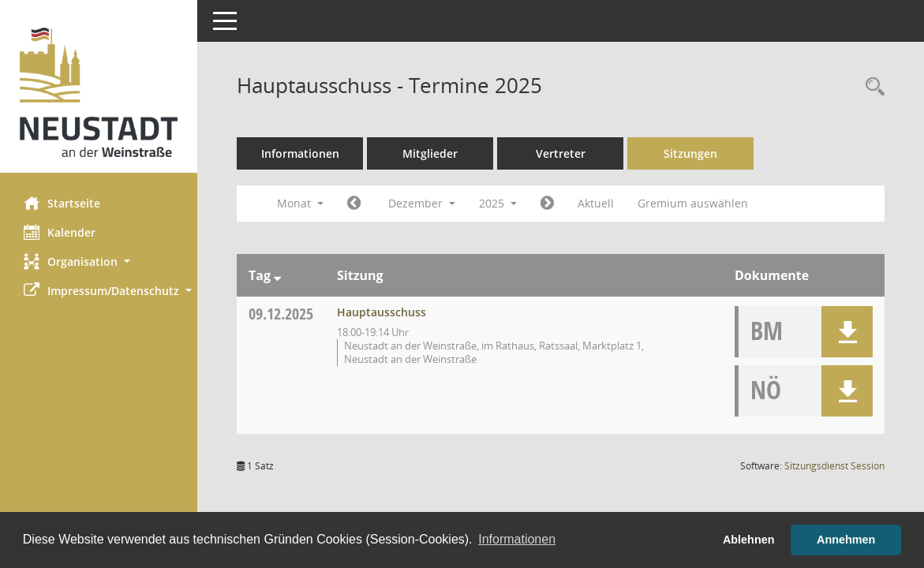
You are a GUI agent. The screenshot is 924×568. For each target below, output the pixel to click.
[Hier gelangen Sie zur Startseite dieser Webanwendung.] (99, 92)
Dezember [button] (422, 203)
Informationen (300, 153)
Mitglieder (430, 153)
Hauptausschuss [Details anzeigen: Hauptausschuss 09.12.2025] (382, 312)
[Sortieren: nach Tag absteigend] (277, 275)
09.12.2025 (281, 314)
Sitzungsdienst (834, 466)
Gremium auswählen (693, 203)
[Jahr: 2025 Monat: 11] (354, 204)
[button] (99, 262)
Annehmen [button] (846, 540)
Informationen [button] (517, 539)
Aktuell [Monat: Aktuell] (596, 203)
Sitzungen (690, 153)
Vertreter (561, 153)
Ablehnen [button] (749, 540)
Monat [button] (300, 203)
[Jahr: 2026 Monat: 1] (547, 204)
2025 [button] (498, 203)
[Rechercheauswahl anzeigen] (871, 87)
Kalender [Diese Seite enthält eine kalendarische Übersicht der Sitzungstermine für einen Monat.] (60, 232)
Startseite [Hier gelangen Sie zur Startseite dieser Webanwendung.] (62, 203)
